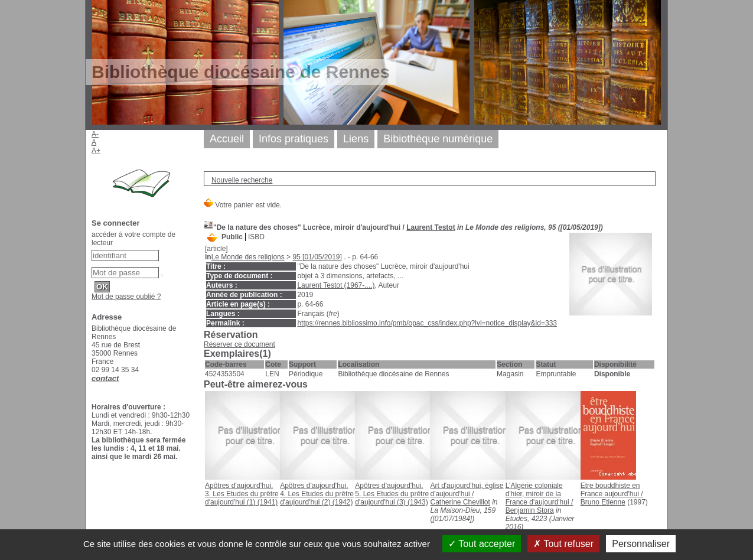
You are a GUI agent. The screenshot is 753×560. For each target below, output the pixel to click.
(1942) (317, 494)
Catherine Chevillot (460, 502)
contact (105, 378)
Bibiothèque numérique (438, 139)
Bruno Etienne (603, 502)
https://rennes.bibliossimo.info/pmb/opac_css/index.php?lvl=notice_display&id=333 (427, 323)
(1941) (242, 494)
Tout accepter (482, 544)
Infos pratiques (294, 139)
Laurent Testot (431, 227)
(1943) (392, 494)
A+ (96, 151)
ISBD (256, 237)
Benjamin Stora (530, 510)
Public (232, 237)
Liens (356, 139)
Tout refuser (563, 544)
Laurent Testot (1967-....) (336, 285)
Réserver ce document (239, 344)
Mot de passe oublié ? (126, 297)
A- (95, 134)
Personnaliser (641, 544)
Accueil (227, 139)
